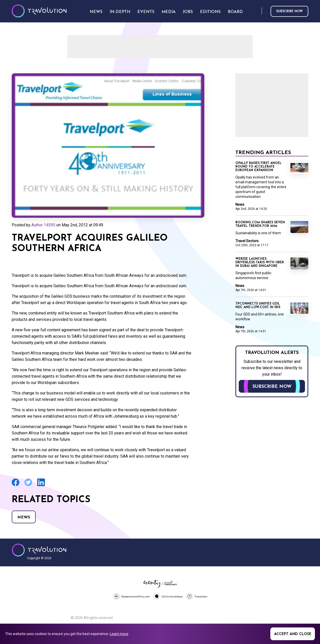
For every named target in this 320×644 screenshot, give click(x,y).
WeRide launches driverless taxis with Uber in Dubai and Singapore (260, 263)
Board (235, 12)
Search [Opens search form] (257, 11)
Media (169, 12)
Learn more (119, 634)
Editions (210, 12)
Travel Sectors (247, 241)
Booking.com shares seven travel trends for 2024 (260, 224)
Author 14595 (43, 225)
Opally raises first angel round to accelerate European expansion (258, 167)
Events (146, 12)
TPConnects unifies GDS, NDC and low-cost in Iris (258, 306)
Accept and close (293, 634)
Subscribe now (289, 11)
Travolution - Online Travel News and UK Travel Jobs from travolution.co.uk (39, 550)
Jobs (188, 12)
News (24, 517)
